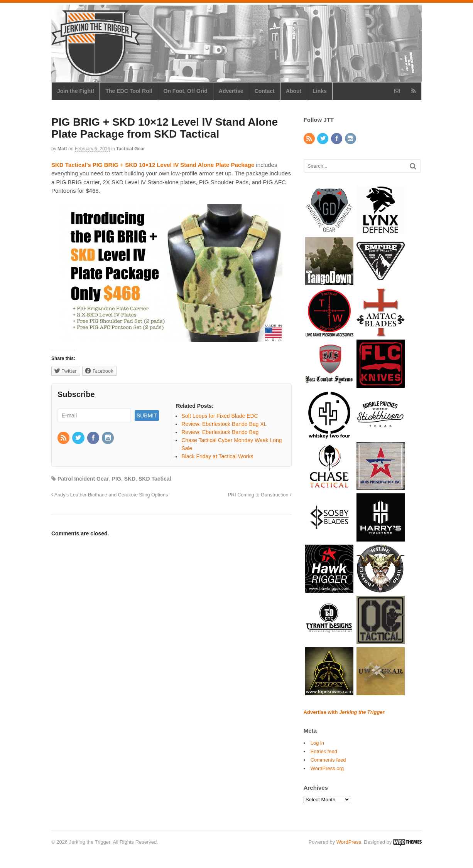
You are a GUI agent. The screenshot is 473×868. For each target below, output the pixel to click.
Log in (317, 743)
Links (320, 91)
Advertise (231, 91)
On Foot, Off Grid (186, 91)
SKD (130, 479)
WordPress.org (327, 768)
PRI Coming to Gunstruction (260, 495)
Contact (265, 91)
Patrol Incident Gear (83, 479)
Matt (62, 149)
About (294, 91)
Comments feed (328, 760)
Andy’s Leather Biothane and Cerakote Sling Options (110, 495)
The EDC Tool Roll (129, 91)
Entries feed (324, 751)
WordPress (349, 842)
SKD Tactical (155, 479)
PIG (117, 479)
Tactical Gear (130, 149)
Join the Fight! (76, 91)
